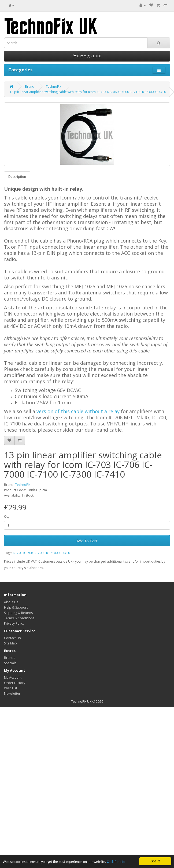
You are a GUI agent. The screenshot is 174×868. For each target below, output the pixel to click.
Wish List (11, 688)
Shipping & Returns (18, 613)
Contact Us (12, 638)
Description (17, 177)
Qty (7, 516)
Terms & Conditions (19, 618)
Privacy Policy (14, 623)
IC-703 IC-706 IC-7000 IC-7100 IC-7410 (41, 553)
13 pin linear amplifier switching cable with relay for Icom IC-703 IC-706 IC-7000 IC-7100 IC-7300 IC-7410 (88, 92)
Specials (10, 663)
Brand (30, 87)
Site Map (10, 643)
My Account (13, 677)
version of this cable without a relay (78, 411)
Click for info (116, 862)
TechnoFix (53, 87)
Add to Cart (87, 541)
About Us (11, 602)
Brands (10, 658)
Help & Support (16, 607)
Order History (15, 683)
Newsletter (12, 694)
